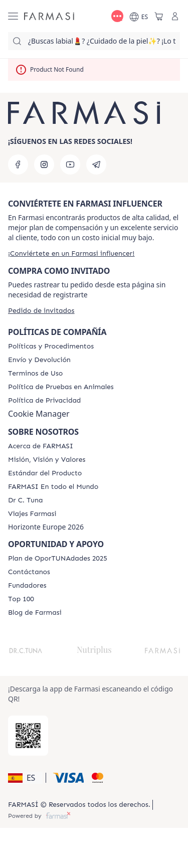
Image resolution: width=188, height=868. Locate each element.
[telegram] (96, 164)
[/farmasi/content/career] (32, 514)
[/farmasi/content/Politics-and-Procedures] (51, 346)
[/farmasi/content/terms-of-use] (35, 374)
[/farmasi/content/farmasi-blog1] (35, 613)
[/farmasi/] (49, 16)
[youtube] (70, 164)
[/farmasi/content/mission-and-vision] (47, 460)
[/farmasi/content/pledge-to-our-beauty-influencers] (25, 500)
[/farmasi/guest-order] (41, 311)
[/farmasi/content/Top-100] (21, 599)
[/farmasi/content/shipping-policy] (39, 360)
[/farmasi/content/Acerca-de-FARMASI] (41, 446)
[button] (25, 778)
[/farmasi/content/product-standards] (45, 473)
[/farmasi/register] (71, 253)
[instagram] (44, 164)
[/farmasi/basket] (159, 16)
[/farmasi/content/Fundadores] (27, 586)
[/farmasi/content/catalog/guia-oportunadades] (58, 559)
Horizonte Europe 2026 (46, 527)
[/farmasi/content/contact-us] (29, 572)
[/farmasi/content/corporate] (53, 487)
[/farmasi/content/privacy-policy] (44, 401)
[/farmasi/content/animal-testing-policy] (61, 387)
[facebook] (18, 164)
